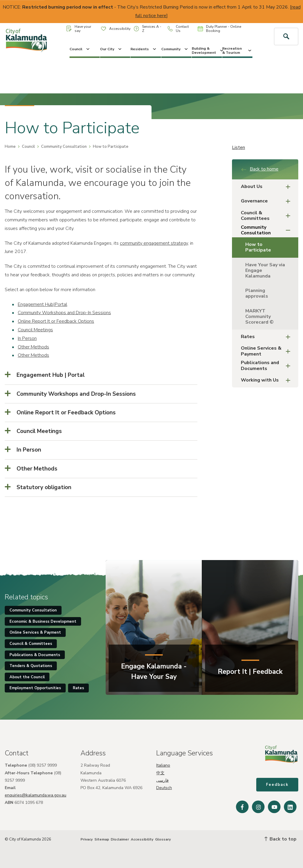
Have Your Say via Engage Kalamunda (265, 270)
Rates (267, 337)
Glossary (163, 839)
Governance (267, 201)
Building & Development (207, 51)
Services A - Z (148, 29)
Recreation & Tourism (237, 51)
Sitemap (102, 839)
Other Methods (33, 347)
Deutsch (164, 788)
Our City (111, 49)
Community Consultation (64, 147)
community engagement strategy (154, 243)
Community (175, 49)
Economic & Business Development (43, 622)
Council (80, 49)
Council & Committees (267, 216)
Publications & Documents (35, 655)
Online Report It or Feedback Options (56, 321)
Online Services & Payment (267, 351)
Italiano (163, 765)
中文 (160, 773)
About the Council (27, 677)
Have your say (79, 29)
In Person (27, 338)
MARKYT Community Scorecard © (260, 317)
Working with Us (267, 380)
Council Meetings (35, 330)
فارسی (162, 780)
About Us (267, 187)
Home (10, 147)
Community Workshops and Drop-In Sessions (64, 313)
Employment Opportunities (35, 688)
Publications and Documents (267, 365)
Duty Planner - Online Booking (219, 29)
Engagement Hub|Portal (42, 304)
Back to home (260, 169)
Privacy (87, 839)
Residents (144, 49)
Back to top (281, 839)
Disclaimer (120, 839)
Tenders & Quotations (31, 666)
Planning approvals (257, 293)
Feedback (277, 785)
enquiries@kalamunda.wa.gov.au (36, 795)
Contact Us (178, 29)
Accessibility (116, 29)
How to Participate (258, 247)
